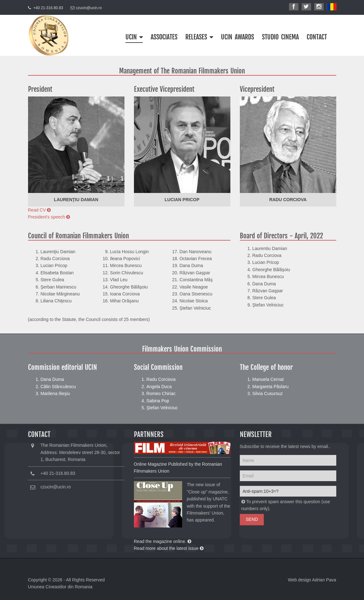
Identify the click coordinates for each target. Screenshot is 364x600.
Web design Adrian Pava (312, 580)
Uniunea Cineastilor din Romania (60, 587)
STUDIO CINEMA (280, 37)
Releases (199, 37)
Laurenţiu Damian (76, 200)
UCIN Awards (237, 37)
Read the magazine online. (163, 541)
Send (252, 519)
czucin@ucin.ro (89, 8)
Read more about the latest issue (169, 548)
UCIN (134, 37)
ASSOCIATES (164, 37)
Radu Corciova (288, 200)
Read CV (40, 210)
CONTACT (317, 37)
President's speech (49, 217)
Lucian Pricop (182, 200)
